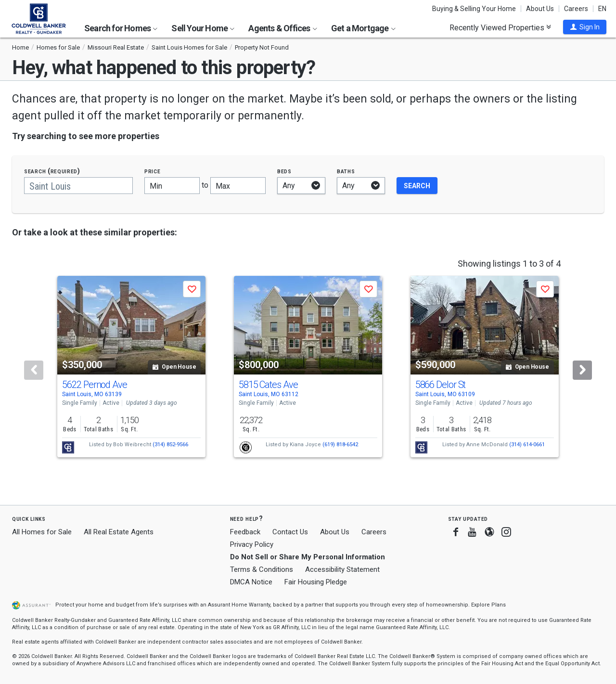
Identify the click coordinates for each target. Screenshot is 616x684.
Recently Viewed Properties (500, 27)
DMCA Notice (251, 582)
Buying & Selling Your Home (474, 9)
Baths (346, 171)
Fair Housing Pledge (316, 582)
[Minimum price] (172, 186)
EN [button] (602, 9)
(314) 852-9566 (170, 445)
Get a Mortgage (363, 28)
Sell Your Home (203, 28)
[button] (585, 27)
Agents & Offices (282, 28)
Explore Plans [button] (488, 605)
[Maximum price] (238, 186)
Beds (284, 171)
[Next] (582, 370)
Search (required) (52, 171)
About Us (540, 9)
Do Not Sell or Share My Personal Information (308, 557)
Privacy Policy (252, 544)
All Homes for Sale (42, 532)
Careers (576, 9)
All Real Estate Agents (119, 532)
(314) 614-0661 (527, 445)
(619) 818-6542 (340, 445)
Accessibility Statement (342, 569)
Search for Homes (121, 28)
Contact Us (290, 532)
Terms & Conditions (262, 569)
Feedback (245, 532)
